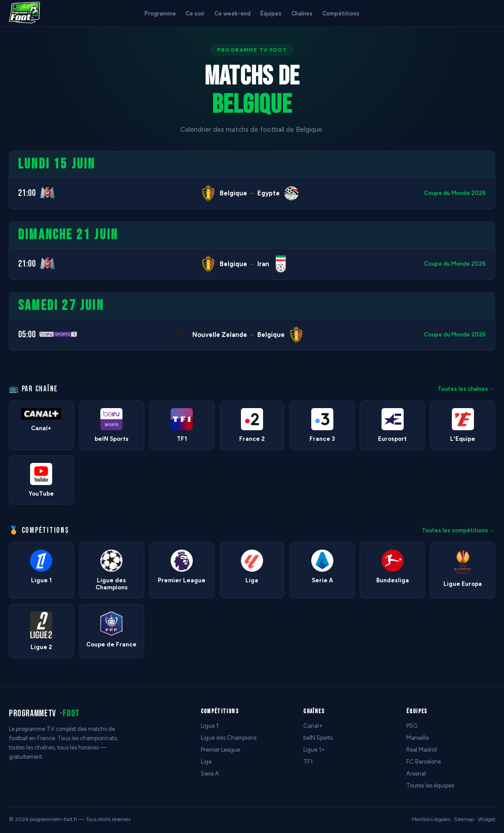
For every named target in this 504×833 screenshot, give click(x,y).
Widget (487, 819)
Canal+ (313, 726)
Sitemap (464, 819)
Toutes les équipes (430, 785)
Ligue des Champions (229, 738)
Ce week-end (233, 13)
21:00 (27, 193)
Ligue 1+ (314, 750)
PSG (412, 726)
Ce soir (195, 13)
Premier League (220, 750)
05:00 (27, 334)
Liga (206, 762)
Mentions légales (431, 819)
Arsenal (416, 774)
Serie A (210, 774)
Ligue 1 (210, 726)
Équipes (271, 13)
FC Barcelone (424, 762)
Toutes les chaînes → (466, 389)
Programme (160, 13)
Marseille (418, 738)
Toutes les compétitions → (458, 530)
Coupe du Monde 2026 (455, 193)
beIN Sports (318, 738)
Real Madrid (422, 750)
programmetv (44, 713)
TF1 (308, 762)
